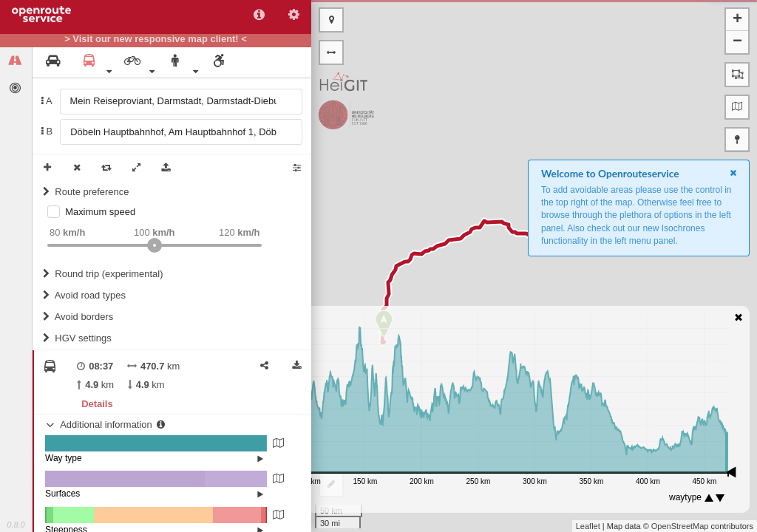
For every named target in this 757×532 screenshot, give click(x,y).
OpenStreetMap (680, 526)
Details (97, 404)
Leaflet (588, 526)
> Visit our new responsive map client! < (156, 39)
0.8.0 (16, 525)
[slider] (155, 245)
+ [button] (737, 20)
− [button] (737, 42)
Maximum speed (100, 212)
